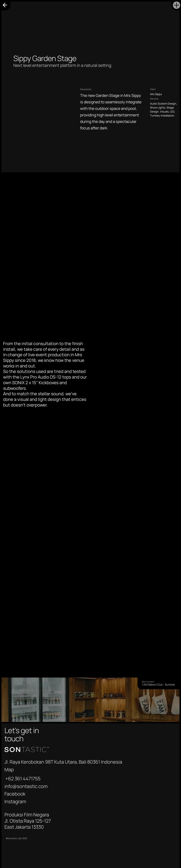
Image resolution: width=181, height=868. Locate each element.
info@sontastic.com (153, 733)
